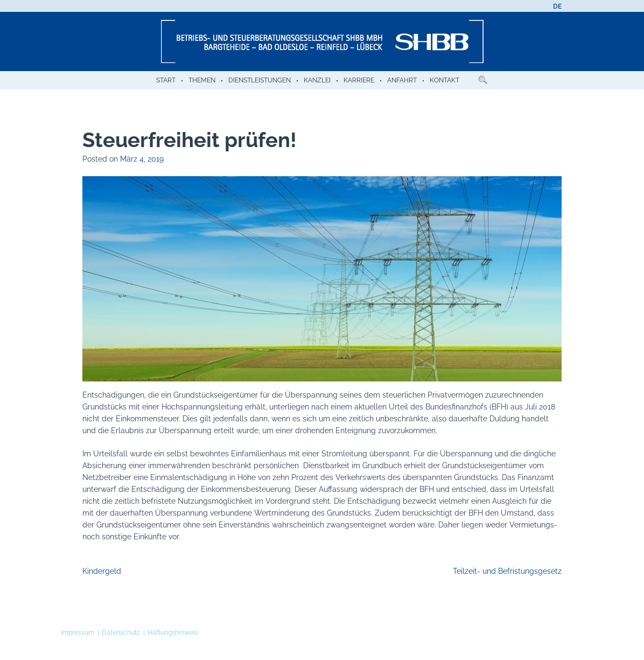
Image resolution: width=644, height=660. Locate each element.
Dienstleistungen (260, 80)
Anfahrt (402, 80)
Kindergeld (102, 571)
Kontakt (444, 80)
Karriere (359, 80)
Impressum (78, 633)
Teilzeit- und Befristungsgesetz (507, 571)
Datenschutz (121, 633)
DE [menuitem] (557, 6)
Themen (202, 80)
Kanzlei (317, 80)
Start (166, 80)
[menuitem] (557, 6)
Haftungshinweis (173, 633)
